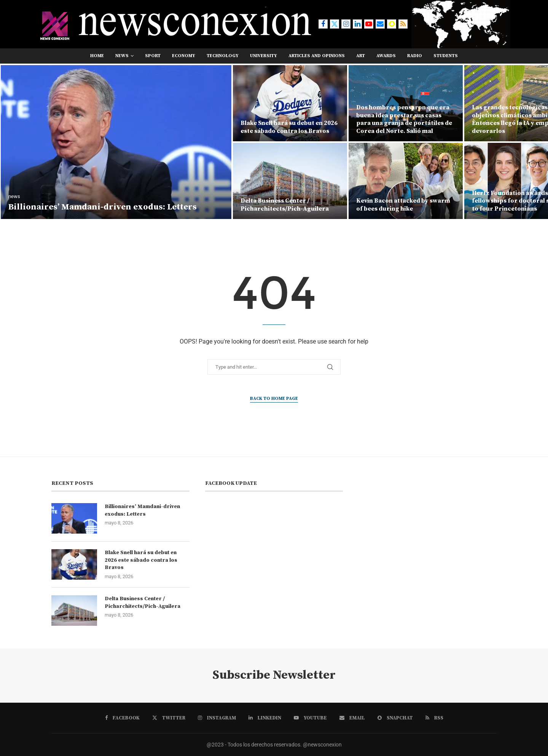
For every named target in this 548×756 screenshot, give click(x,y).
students (446, 56)
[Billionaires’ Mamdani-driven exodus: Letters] (116, 142)
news (122, 56)
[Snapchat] (392, 24)
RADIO (415, 56)
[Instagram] (346, 24)
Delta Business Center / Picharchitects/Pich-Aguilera (285, 205)
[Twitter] (335, 24)
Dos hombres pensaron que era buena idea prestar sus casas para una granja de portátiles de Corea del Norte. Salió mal (404, 119)
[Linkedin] (357, 24)
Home (97, 56)
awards (386, 56)
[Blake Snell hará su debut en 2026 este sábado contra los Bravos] (290, 103)
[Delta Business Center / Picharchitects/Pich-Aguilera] (290, 181)
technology (223, 56)
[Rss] (403, 24)
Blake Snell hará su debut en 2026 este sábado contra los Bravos (289, 127)
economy (184, 56)
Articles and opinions (317, 56)
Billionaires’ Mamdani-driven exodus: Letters (103, 207)
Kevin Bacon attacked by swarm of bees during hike (403, 205)
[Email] (380, 24)
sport (153, 56)
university (264, 56)
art (361, 56)
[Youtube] (369, 24)
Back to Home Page (274, 399)
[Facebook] (323, 24)
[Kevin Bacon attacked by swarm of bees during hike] (406, 181)
